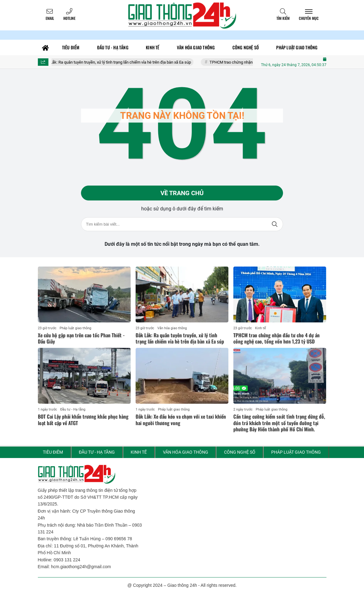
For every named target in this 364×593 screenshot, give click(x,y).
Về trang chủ (182, 193)
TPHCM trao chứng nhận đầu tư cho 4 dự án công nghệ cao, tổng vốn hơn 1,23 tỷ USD (276, 338)
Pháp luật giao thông (75, 328)
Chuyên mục (309, 18)
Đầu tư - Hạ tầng (73, 409)
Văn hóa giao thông (172, 328)
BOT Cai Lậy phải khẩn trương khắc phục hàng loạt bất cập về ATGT (83, 420)
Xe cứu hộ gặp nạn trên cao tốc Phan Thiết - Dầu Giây (81, 338)
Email (50, 18)
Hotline (69, 18)
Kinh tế (261, 328)
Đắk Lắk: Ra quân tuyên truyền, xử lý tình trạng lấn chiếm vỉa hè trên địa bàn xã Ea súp (121, 62)
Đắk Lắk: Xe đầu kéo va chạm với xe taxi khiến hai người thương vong (181, 420)
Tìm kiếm (283, 18)
